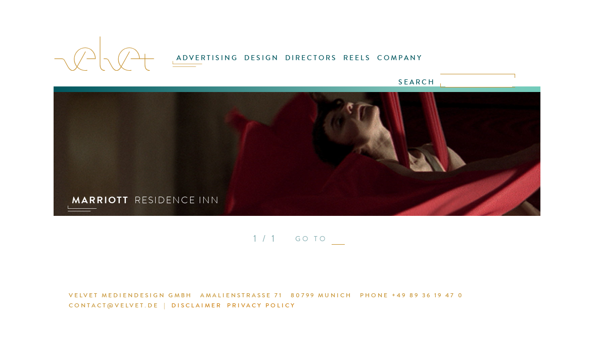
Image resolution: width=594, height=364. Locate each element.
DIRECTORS (312, 64)
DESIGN (267, 64)
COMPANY (392, 64)
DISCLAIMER (178, 307)
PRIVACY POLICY (238, 307)
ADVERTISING (218, 64)
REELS (354, 64)
